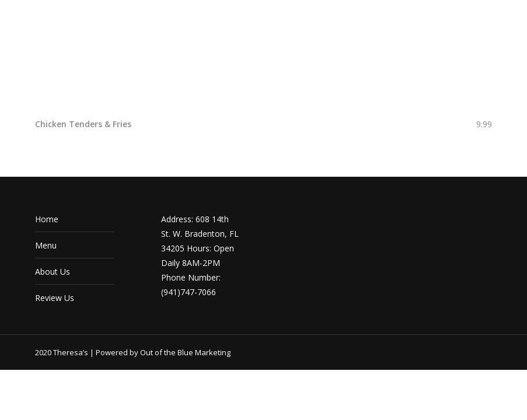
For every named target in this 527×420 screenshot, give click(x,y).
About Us (53, 272)
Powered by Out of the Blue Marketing (163, 352)
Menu (46, 245)
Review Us (55, 298)
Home (47, 219)
